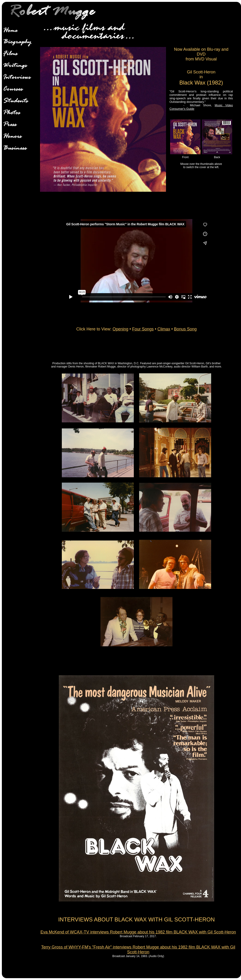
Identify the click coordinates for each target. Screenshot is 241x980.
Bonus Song (185, 329)
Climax (164, 329)
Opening (120, 329)
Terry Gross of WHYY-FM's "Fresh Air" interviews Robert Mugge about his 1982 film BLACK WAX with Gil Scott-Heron (138, 950)
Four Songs (143, 329)
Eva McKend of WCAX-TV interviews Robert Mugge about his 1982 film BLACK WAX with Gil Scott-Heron (138, 932)
